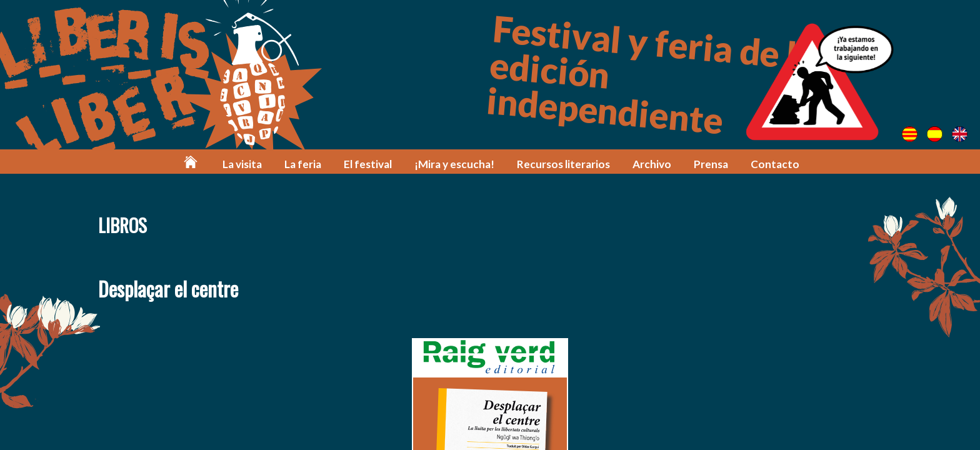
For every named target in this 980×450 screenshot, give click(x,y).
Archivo (652, 164)
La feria (303, 164)
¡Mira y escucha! (454, 164)
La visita (242, 164)
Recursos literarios (563, 164)
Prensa (711, 164)
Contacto (775, 164)
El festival (368, 164)
